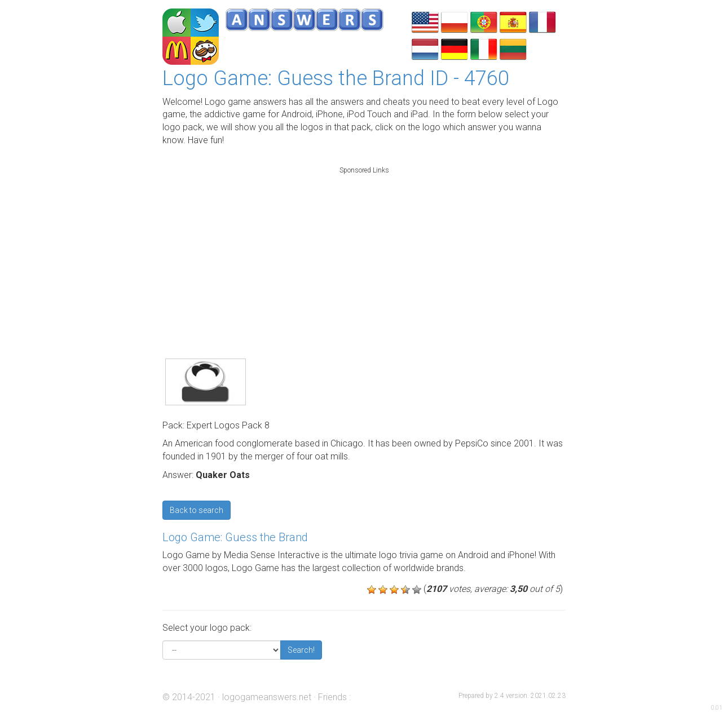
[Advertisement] (364, 250)
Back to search (197, 510)
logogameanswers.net (267, 697)
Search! (301, 650)
